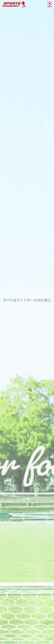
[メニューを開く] (50, 3)
